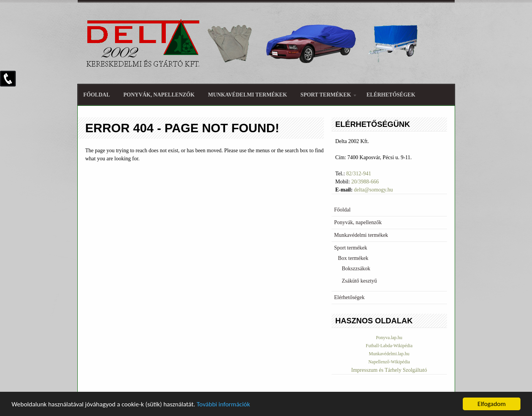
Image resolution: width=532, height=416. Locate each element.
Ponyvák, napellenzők (159, 95)
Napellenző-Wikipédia (389, 362)
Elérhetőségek (391, 95)
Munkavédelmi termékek (248, 95)
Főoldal (97, 95)
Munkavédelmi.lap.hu (389, 354)
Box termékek (353, 258)
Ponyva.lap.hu (389, 338)
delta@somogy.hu (373, 190)
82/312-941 (359, 174)
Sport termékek (326, 96)
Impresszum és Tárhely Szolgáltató (389, 370)
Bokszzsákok (356, 269)
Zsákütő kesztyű (359, 281)
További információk (223, 405)
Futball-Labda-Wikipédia (389, 346)
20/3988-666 (365, 182)
